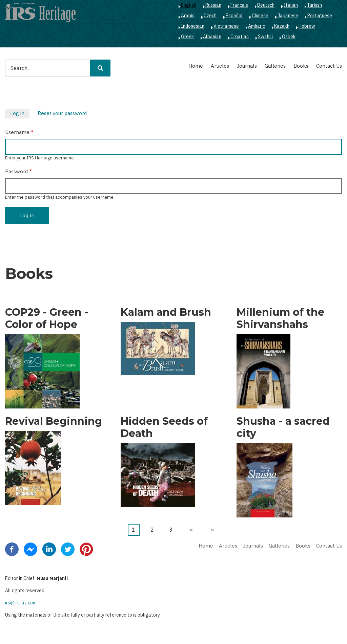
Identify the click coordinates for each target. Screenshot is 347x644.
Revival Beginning (54, 421)
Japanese (288, 16)
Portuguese (320, 16)
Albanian (212, 37)
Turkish (314, 5)
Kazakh (282, 26)
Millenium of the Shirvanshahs (280, 318)
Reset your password (62, 113)
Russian (213, 5)
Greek (187, 37)
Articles (220, 66)
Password (16, 171)
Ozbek (289, 37)
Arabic (188, 16)
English (189, 5)
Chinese (260, 16)
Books (301, 66)
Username (17, 132)
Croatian (240, 37)
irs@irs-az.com (21, 603)
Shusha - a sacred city (283, 427)
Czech (210, 16)
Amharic (257, 26)
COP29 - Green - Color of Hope (47, 318)
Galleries (275, 66)
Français (239, 5)
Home (196, 66)
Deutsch (266, 5)
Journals (247, 66)
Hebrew (307, 26)
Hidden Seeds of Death (164, 427)
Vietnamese (226, 26)
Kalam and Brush (166, 312)
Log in (20, 114)
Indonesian (193, 26)
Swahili (265, 37)
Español (234, 16)
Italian (291, 5)
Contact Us (329, 66)
